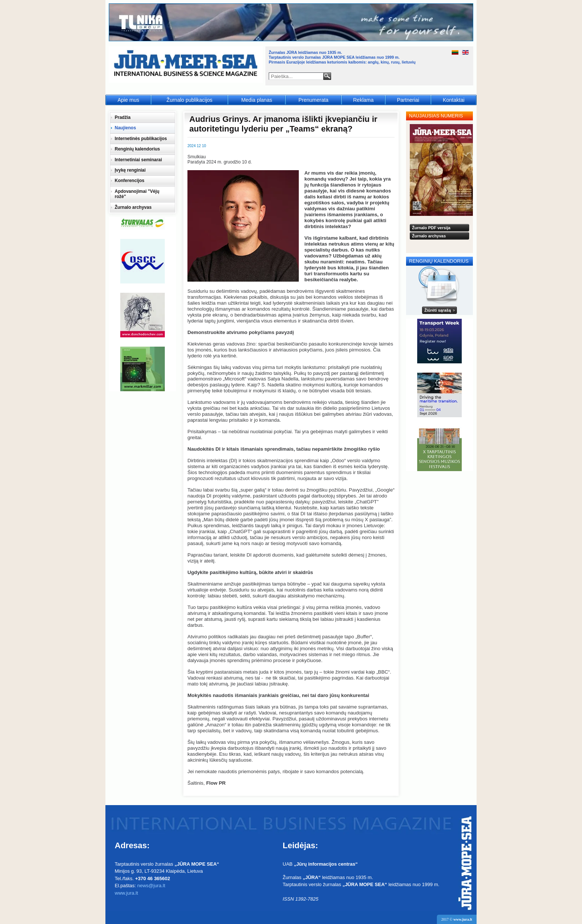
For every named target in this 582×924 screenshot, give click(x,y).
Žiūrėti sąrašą (438, 310)
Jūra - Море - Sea (187, 65)
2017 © (457, 919)
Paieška (327, 76)
